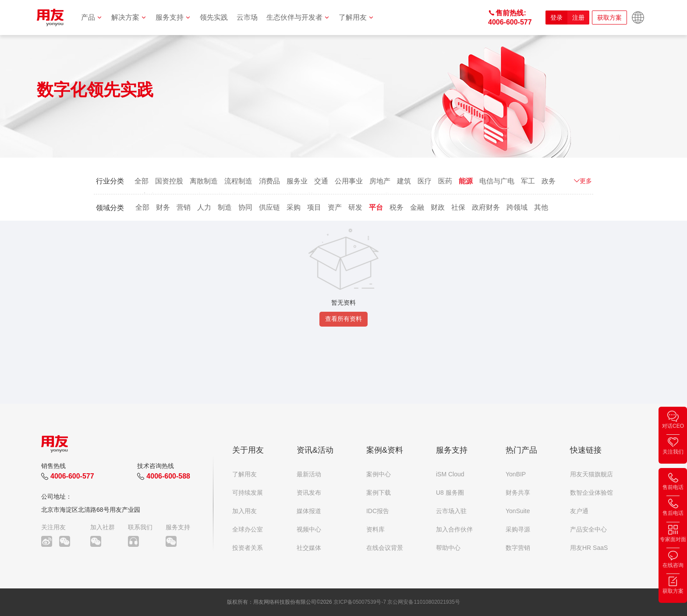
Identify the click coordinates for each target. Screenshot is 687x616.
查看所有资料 (343, 319)
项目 (314, 207)
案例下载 (379, 493)
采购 (294, 207)
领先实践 (214, 17)
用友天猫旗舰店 (591, 474)
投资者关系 (248, 548)
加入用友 (244, 511)
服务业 (297, 181)
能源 (466, 181)
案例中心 (379, 474)
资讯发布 (309, 493)
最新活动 (309, 474)
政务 (549, 181)
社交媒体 (309, 548)
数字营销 (518, 548)
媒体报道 (309, 511)
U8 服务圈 (450, 493)
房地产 (380, 181)
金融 (417, 207)
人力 (204, 207)
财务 (163, 207)
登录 (556, 18)
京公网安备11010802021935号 (423, 602)
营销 (184, 207)
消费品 (269, 181)
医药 (445, 181)
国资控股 (169, 181)
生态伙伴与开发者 (298, 17)
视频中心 (309, 529)
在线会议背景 (385, 548)
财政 (438, 207)
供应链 (269, 207)
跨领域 (517, 207)
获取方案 (609, 18)
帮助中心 (448, 548)
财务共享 (518, 493)
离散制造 (204, 181)
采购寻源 (518, 529)
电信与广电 (497, 181)
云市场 (247, 17)
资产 (335, 207)
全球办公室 (248, 529)
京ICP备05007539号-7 (360, 602)
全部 (142, 181)
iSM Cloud (450, 474)
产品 (92, 17)
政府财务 (486, 207)
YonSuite (518, 511)
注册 (578, 18)
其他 (541, 207)
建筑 (404, 181)
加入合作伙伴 (454, 529)
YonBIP (516, 474)
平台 (376, 207)
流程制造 (238, 181)
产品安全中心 (588, 529)
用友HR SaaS (589, 548)
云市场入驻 (451, 511)
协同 (245, 207)
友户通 (579, 511)
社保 (458, 207)
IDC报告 (378, 511)
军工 (528, 181)
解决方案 (129, 17)
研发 (355, 207)
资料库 (375, 529)
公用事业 (349, 181)
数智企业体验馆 (591, 493)
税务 (397, 207)
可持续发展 (248, 493)
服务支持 (173, 17)
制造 (225, 207)
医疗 (425, 181)
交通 (321, 181)
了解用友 (356, 17)
